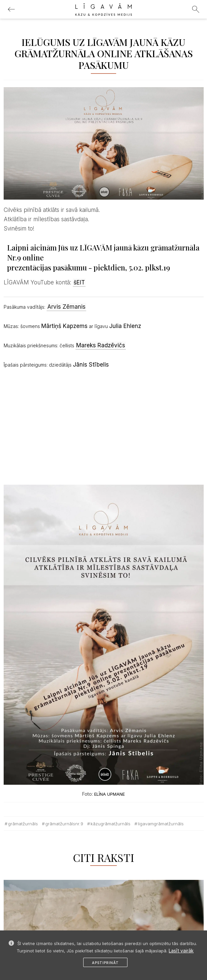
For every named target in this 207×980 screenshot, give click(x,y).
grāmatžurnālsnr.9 (64, 824)
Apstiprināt (105, 963)
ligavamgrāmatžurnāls (161, 824)
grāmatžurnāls (23, 824)
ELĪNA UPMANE (109, 794)
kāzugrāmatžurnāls (110, 824)
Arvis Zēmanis (66, 307)
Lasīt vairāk (181, 951)
